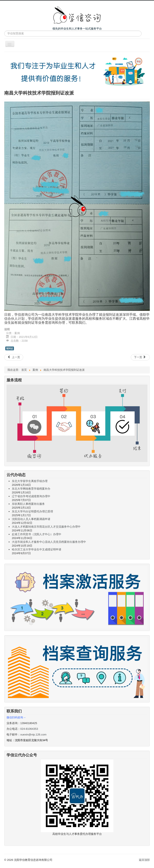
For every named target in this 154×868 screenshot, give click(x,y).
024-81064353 (29, 729)
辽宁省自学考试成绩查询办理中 (31, 496)
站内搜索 (4, 31)
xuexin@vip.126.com (33, 735)
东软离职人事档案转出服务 (28, 504)
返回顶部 (144, 860)
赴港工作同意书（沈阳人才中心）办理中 (37, 534)
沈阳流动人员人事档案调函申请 (31, 519)
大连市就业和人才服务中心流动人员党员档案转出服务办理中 (49, 542)
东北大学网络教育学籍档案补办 (31, 489)
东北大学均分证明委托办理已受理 (32, 511)
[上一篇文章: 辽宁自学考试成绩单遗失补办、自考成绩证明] (14, 357)
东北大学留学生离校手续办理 (30, 481)
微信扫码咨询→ (16, 717)
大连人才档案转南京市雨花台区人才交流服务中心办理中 (46, 527)
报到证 (10, 348)
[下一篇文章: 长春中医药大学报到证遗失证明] (140, 357)
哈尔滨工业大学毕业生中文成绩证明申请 (37, 549)
